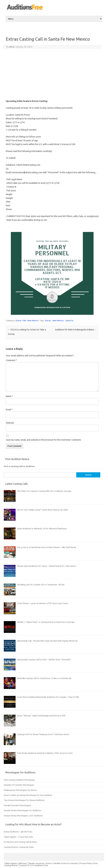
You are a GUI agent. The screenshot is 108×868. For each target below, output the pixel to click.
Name (9, 396)
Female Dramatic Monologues (17, 805)
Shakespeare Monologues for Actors (20, 790)
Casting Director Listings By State (19, 847)
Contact (23, 865)
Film (24, 320)
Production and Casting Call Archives (20, 842)
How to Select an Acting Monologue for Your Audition (28, 795)
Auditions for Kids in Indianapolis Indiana (76, 330)
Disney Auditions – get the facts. (18, 832)
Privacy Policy (86, 863)
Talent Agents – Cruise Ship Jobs (18, 837)
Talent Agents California (15, 863)
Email (9, 410)
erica (12, 47)
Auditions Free (41, 865)
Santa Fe (69, 320)
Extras (18, 320)
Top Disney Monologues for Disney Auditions (24, 800)
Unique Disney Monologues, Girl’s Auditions (23, 816)
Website (10, 423)
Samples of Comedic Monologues (19, 785)
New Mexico (33, 320)
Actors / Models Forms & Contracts (62, 863)
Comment (11, 360)
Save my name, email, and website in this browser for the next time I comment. (44, 440)
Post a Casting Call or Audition (19, 466)
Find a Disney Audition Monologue (19, 780)
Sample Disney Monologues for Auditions (22, 810)
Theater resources (36, 863)
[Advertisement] (52, 74)
